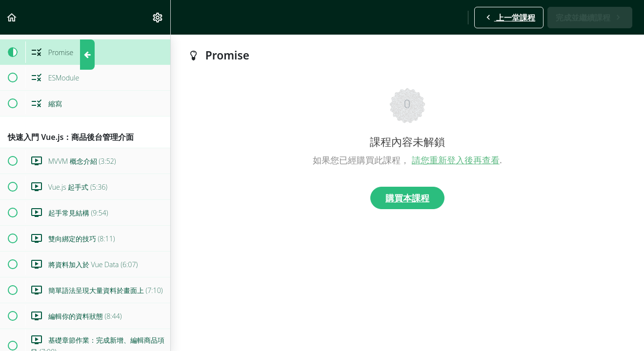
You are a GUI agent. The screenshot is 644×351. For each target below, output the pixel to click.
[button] (12, 17)
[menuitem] (158, 17)
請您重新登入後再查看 (456, 160)
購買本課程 (407, 198)
